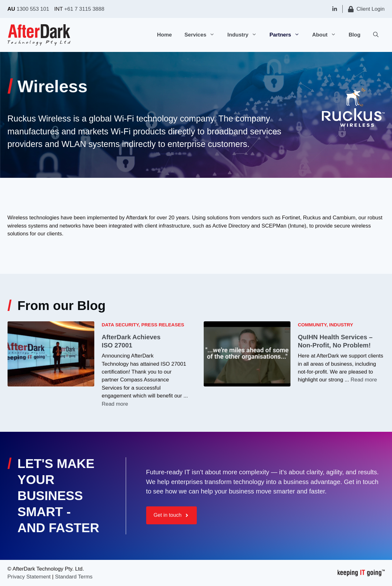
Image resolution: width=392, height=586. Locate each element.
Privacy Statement (29, 577)
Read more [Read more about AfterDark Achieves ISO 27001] (115, 404)
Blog (355, 35)
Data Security (120, 325)
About (327, 35)
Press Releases (163, 325)
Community (312, 325)
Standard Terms (74, 577)
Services (203, 35)
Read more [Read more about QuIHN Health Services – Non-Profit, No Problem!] (364, 380)
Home (165, 35)
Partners (288, 35)
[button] (214, 35)
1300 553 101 (33, 9)
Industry (245, 35)
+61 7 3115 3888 (84, 9)
